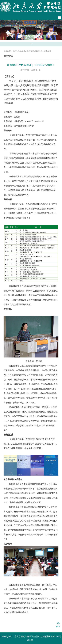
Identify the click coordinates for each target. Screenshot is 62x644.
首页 (15, 51)
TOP (58, 625)
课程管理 (30, 51)
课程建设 (39, 51)
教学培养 (22, 51)
